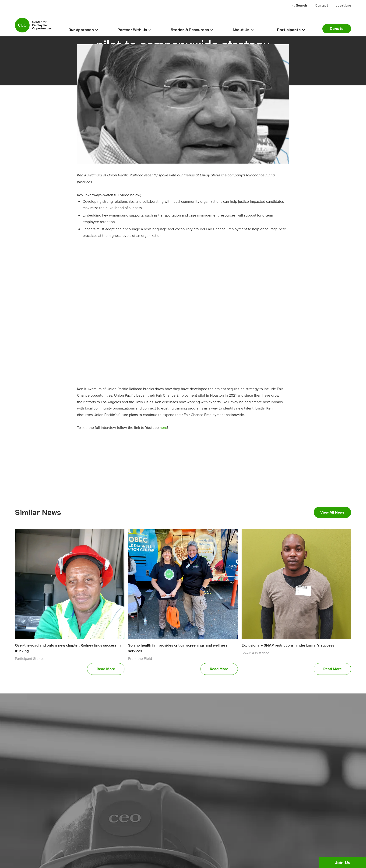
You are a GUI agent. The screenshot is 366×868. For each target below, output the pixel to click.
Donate (337, 29)
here (163, 427)
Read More (106, 669)
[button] (83, 30)
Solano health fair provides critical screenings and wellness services (178, 648)
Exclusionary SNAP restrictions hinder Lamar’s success (288, 645)
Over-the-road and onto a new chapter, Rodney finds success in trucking (68, 648)
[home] (33, 27)
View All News (332, 512)
